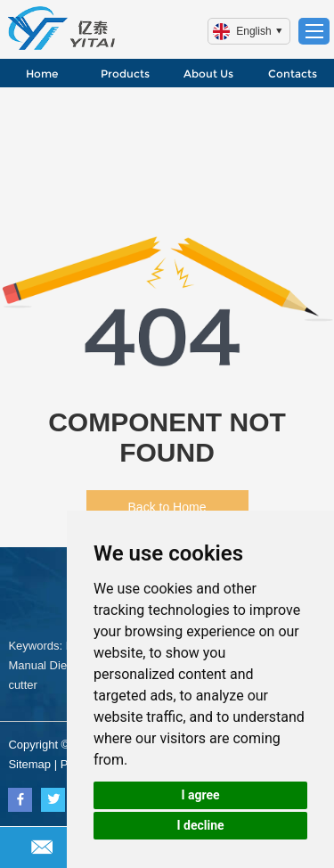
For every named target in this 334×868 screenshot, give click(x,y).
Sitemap (29, 764)
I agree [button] (200, 795)
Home (42, 74)
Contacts (293, 74)
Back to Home (167, 507)
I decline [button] (200, 825)
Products (125, 74)
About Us (208, 74)
